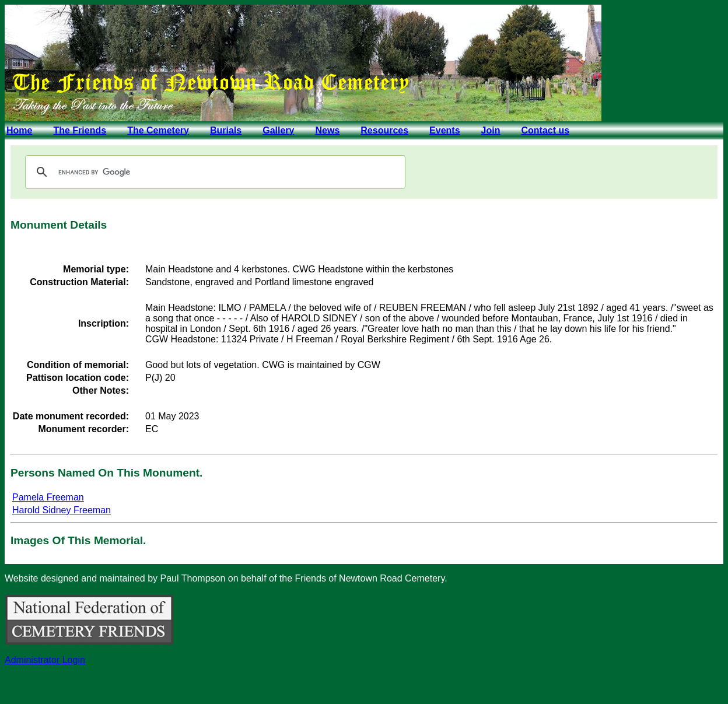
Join (491, 130)
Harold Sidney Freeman (62, 510)
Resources (384, 130)
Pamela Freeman (48, 497)
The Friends (80, 130)
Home (19, 130)
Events (444, 130)
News (327, 130)
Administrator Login (45, 660)
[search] (213, 172)
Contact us (545, 130)
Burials (226, 130)
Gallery (278, 130)
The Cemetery (158, 130)
